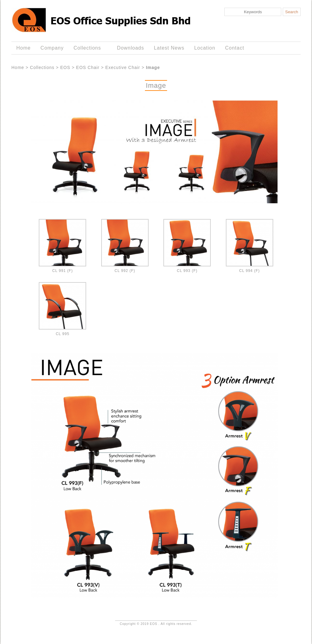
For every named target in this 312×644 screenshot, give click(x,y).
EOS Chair (88, 67)
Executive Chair (123, 67)
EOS (65, 67)
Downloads (130, 48)
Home (24, 48)
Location (205, 48)
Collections (88, 48)
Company (52, 48)
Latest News (169, 48)
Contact (235, 48)
